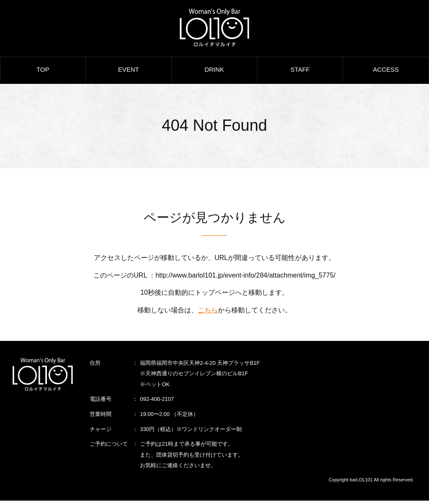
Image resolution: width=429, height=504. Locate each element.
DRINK (214, 74)
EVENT (129, 74)
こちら (208, 313)
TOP (43, 74)
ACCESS (386, 74)
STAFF (300, 74)
